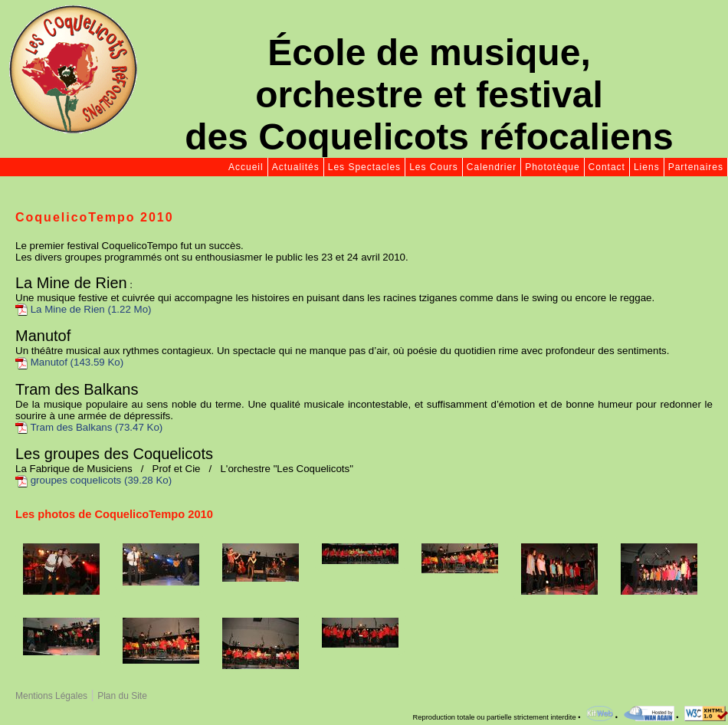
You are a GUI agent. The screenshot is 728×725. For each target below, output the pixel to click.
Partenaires (696, 167)
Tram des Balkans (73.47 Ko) (89, 427)
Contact (607, 167)
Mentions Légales (51, 696)
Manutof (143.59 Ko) (69, 362)
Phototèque (552, 167)
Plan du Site (122, 696)
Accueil (246, 167)
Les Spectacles (364, 167)
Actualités (296, 167)
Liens (647, 167)
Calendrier (492, 167)
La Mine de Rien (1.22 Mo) (84, 309)
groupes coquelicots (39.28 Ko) (93, 480)
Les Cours (434, 167)
